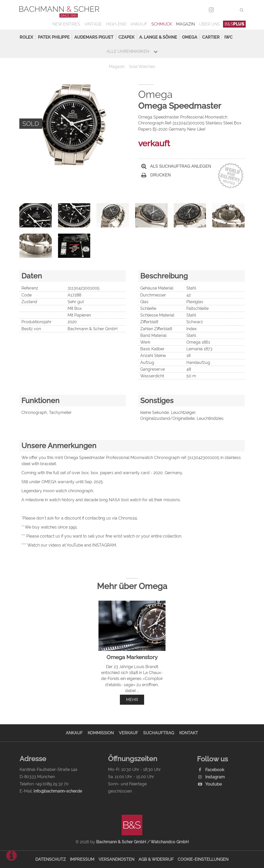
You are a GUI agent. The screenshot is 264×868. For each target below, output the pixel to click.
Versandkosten (116, 859)
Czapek (126, 37)
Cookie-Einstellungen (203, 859)
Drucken (156, 175)
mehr (132, 700)
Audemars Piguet (94, 37)
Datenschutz (51, 859)
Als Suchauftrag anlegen (176, 166)
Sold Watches (142, 67)
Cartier (211, 37)
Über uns (209, 24)
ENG (232, 10)
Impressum (82, 859)
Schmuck (162, 24)
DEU (222, 10)
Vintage (93, 24)
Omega (190, 37)
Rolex (26, 37)
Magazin (185, 24)
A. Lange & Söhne (158, 37)
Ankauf (139, 24)
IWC (228, 37)
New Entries (66, 24)
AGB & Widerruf (156, 859)
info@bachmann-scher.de (58, 791)
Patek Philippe (54, 37)
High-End (116, 24)
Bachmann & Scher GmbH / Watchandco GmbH (142, 842)
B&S (234, 24)
